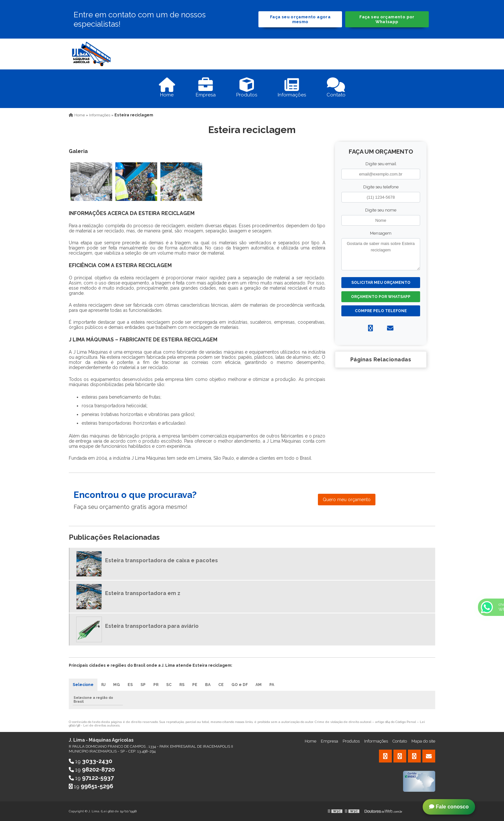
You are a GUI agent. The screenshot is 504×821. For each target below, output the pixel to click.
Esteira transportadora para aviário (152, 626)
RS (182, 685)
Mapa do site (423, 741)
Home (310, 741)
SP (143, 685)
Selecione (83, 685)
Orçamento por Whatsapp (381, 297)
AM (259, 685)
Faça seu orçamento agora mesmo (300, 19)
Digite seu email (381, 164)
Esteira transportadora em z (143, 593)
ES (130, 685)
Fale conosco (449, 807)
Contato (400, 741)
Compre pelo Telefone (381, 311)
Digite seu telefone (381, 187)
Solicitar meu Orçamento (381, 283)
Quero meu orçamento (347, 500)
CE (221, 685)
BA (208, 685)
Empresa (329, 741)
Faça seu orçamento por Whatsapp (387, 19)
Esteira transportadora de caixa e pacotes (162, 560)
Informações (376, 741)
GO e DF (240, 685)
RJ (103, 685)
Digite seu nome (381, 210)
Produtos (351, 741)
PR (156, 685)
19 (90, 761)
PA (272, 685)
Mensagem (381, 233)
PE (195, 685)
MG (117, 685)
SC (169, 685)
